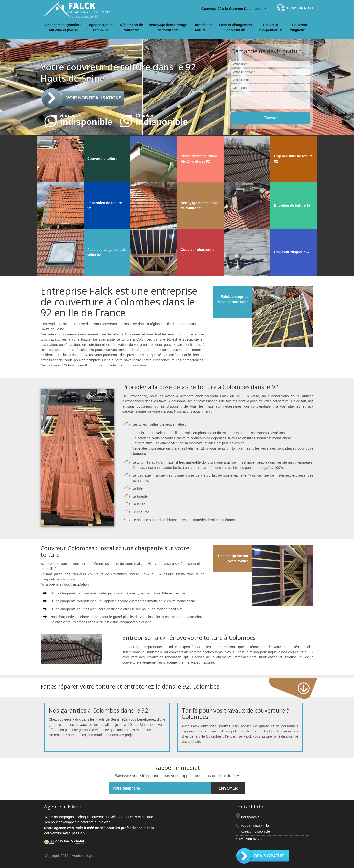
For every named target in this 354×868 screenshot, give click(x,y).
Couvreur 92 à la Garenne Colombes (231, 9)
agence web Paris (69, 828)
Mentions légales (84, 856)
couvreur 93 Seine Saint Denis (114, 817)
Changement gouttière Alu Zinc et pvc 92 (63, 27)
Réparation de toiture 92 (131, 27)
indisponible (78, 122)
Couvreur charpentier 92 (270, 27)
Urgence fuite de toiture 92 (101, 27)
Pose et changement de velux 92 (236, 27)
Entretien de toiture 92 (203, 27)
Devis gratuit (300, 8)
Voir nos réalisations (94, 98)
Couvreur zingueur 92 (300, 27)
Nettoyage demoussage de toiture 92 (168, 27)
